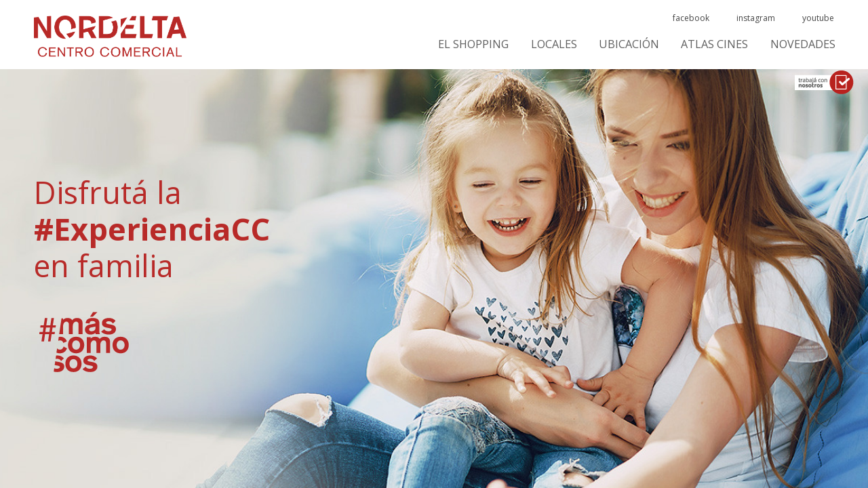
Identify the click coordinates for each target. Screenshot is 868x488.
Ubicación (629, 44)
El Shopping (473, 44)
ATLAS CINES (714, 44)
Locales (554, 44)
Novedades (803, 44)
